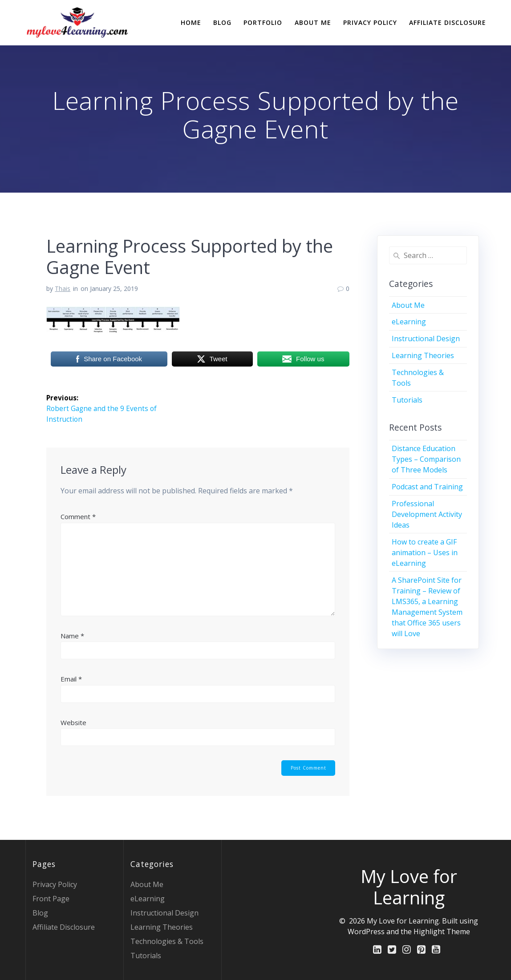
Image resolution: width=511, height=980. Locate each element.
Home (191, 22)
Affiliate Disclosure (448, 22)
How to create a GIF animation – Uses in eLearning (425, 553)
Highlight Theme (442, 932)
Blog (222, 22)
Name (72, 636)
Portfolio (263, 22)
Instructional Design (426, 339)
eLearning (409, 322)
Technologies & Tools (167, 941)
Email (71, 679)
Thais (63, 288)
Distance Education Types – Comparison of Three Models (426, 459)
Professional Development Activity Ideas (427, 514)
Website (73, 722)
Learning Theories (423, 355)
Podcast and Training (427, 487)
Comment (78, 516)
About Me (313, 22)
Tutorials (407, 400)
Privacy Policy (370, 22)
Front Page (51, 899)
